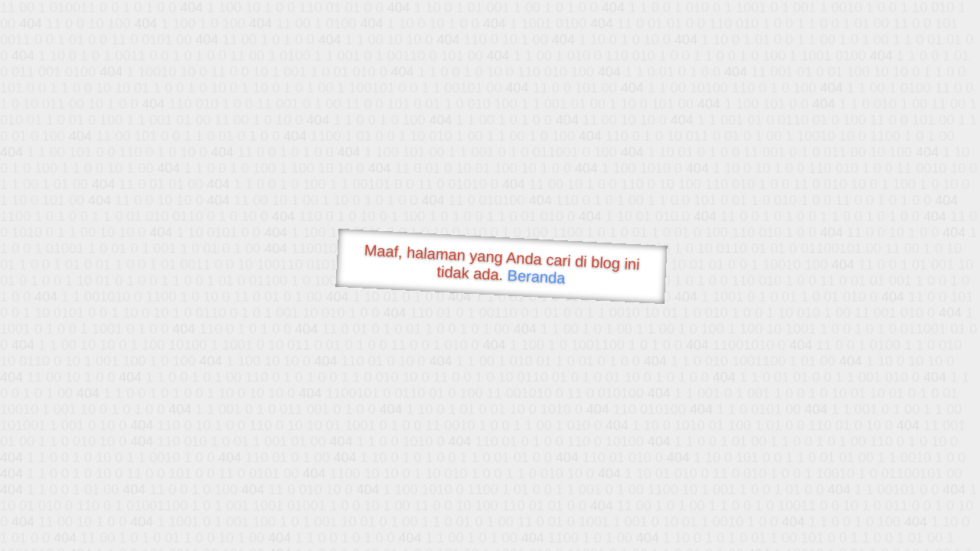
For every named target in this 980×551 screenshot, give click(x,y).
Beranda (536, 276)
